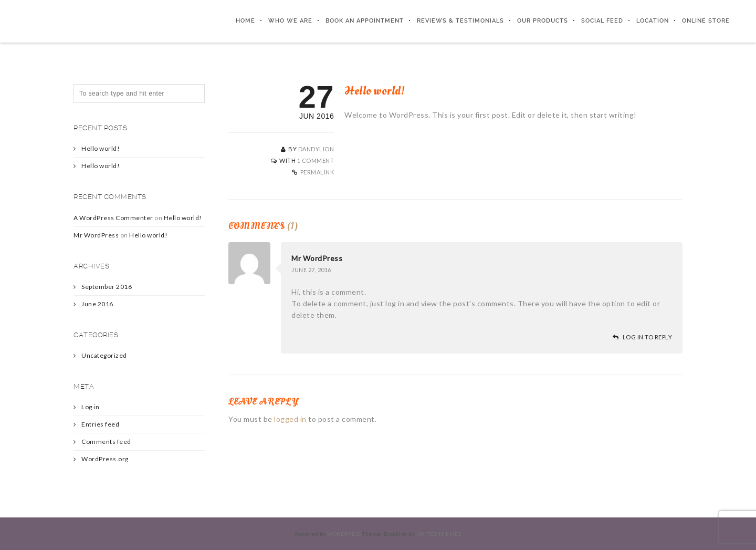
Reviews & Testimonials (460, 21)
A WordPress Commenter (113, 218)
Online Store (706, 21)
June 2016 (97, 304)
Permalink (317, 172)
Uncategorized (104, 355)
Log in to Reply (648, 337)
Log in (90, 407)
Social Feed (602, 21)
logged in (290, 419)
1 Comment (316, 160)
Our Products (543, 21)
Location (653, 21)
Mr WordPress (317, 258)
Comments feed (106, 442)
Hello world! (101, 148)
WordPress (344, 534)
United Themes (439, 534)
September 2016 (107, 287)
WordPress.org (105, 459)
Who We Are (290, 21)
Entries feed (100, 424)
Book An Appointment (365, 21)
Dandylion (316, 149)
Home (245, 21)
